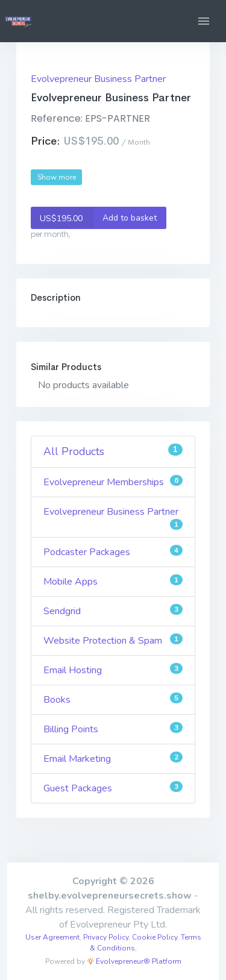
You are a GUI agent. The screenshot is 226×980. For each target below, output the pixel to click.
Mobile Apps (113, 581)
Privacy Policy (106, 937)
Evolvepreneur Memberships (113, 482)
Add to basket (94, 218)
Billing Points (113, 729)
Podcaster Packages (113, 552)
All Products (113, 451)
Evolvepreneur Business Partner (98, 79)
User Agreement (52, 937)
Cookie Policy (155, 937)
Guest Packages (113, 788)
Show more (57, 177)
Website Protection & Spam (113, 640)
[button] (204, 21)
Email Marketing (113, 759)
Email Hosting (113, 670)
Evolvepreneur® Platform (134, 961)
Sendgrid (113, 611)
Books (113, 699)
